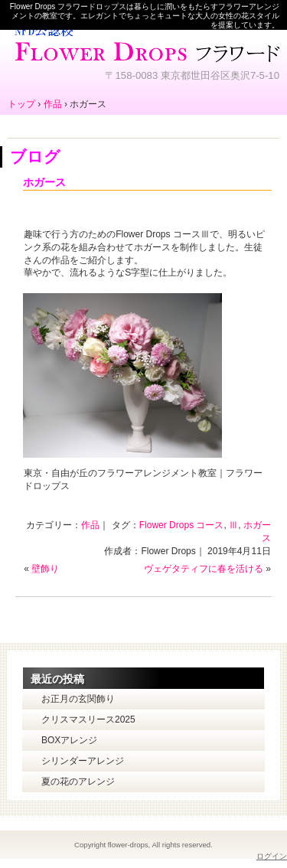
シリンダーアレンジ (83, 761)
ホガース (44, 182)
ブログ (35, 157)
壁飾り (45, 569)
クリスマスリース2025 (88, 720)
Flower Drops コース (182, 525)
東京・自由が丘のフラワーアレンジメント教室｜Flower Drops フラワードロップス (143, 42)
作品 (90, 525)
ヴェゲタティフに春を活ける (204, 569)
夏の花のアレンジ (78, 782)
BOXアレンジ (69, 740)
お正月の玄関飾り (78, 699)
